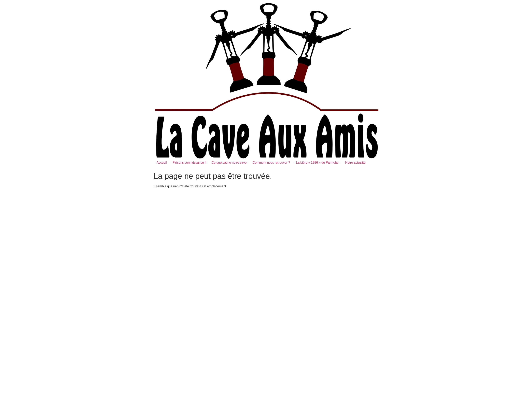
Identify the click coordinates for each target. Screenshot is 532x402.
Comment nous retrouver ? (271, 163)
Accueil (162, 163)
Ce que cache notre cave (229, 163)
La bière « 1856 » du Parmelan (318, 163)
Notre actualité (355, 163)
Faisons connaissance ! (189, 163)
